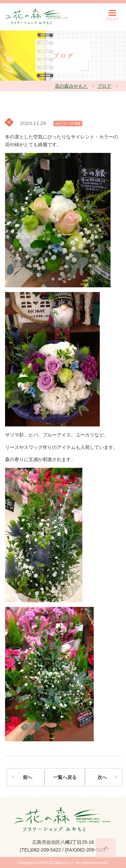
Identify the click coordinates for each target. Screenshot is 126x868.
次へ (102, 777)
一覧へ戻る (65, 777)
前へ (28, 777)
